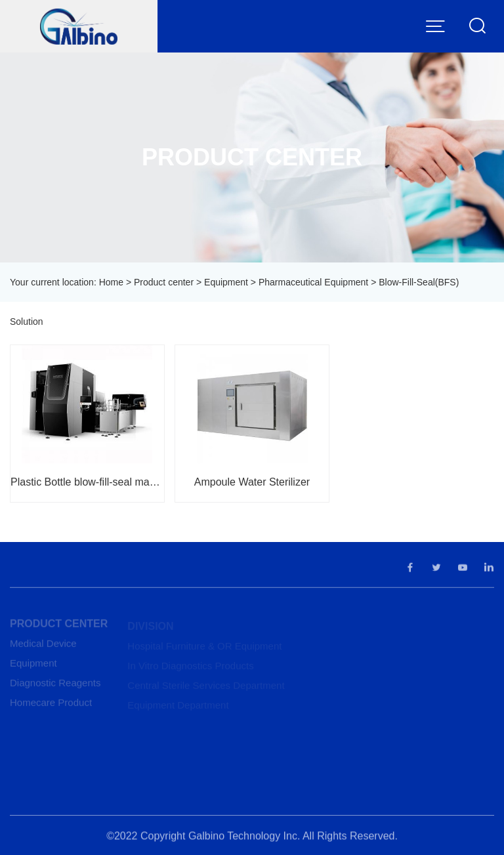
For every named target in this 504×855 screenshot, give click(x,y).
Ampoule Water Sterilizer (252, 482)
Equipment (226, 282)
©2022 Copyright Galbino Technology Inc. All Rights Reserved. (252, 838)
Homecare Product (51, 705)
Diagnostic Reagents (55, 685)
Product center (164, 282)
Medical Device (43, 646)
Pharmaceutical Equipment (313, 282)
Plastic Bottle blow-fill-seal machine (87, 482)
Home (111, 282)
